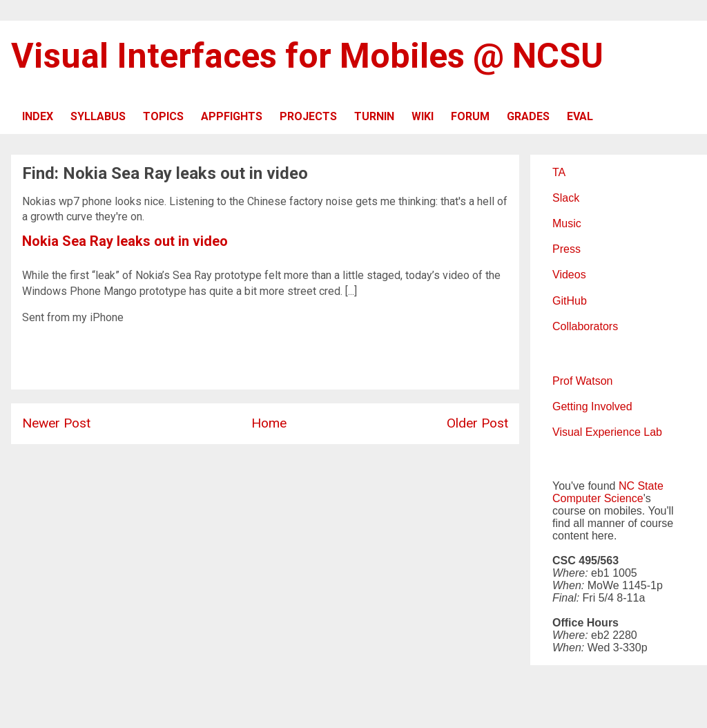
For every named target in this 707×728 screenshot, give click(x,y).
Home (269, 423)
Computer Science (598, 498)
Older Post (477, 423)
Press (566, 249)
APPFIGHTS (232, 116)
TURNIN (374, 116)
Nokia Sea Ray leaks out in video (125, 241)
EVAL (580, 116)
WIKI (423, 116)
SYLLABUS (98, 116)
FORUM (470, 116)
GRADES (528, 116)
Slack (566, 198)
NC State (641, 486)
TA (559, 172)
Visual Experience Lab (607, 432)
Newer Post (56, 423)
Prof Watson (582, 381)
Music (567, 223)
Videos (569, 275)
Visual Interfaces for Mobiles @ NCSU (307, 56)
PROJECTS (308, 116)
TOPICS (163, 116)
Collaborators (585, 326)
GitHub (570, 301)
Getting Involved (592, 406)
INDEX (38, 116)
